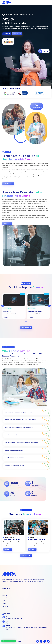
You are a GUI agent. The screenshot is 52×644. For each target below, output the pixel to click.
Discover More (26, 555)
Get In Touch (17, 34)
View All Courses (26, 328)
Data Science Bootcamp (12, 540)
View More (8, 549)
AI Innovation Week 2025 (36, 540)
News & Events (5, 598)
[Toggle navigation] (49, 2)
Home (3, 593)
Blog (3, 601)
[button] (9, 641)
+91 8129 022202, (10, 619)
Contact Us (4, 606)
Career (3, 603)
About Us (7, 34)
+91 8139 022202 (19, 619)
